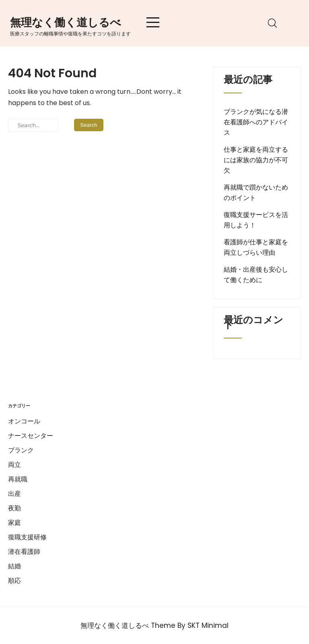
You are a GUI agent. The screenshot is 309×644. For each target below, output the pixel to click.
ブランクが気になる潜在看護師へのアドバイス (256, 122)
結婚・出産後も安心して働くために (256, 275)
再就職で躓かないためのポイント (256, 193)
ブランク (21, 450)
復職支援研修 (27, 537)
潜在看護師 (24, 552)
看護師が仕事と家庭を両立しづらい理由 (256, 247)
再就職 (18, 479)
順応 (14, 581)
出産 (14, 494)
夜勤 (14, 508)
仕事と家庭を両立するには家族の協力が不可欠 (256, 160)
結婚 (14, 566)
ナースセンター (31, 436)
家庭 (14, 523)
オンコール (24, 421)
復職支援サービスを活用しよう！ (256, 220)
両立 (14, 465)
